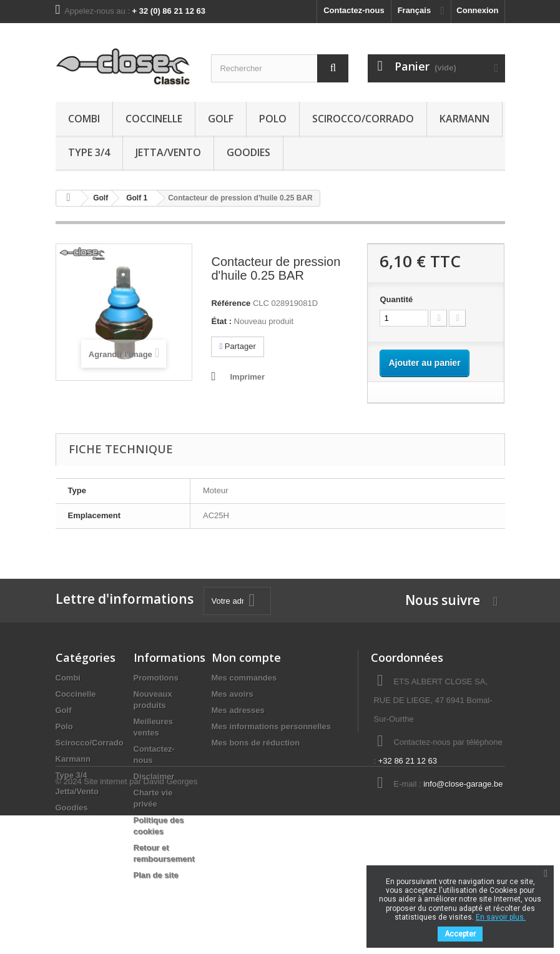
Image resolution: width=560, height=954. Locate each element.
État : (221, 321)
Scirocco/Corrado (363, 119)
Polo (273, 119)
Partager (237, 346)
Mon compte (246, 657)
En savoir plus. (501, 917)
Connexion (477, 10)
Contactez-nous (354, 10)
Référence (231, 303)
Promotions (156, 678)
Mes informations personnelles (271, 726)
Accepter (460, 934)
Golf (221, 119)
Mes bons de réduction (256, 743)
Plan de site (156, 875)
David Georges (171, 920)
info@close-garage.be (463, 784)
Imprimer (247, 377)
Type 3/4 (89, 152)
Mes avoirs (233, 694)
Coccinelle (154, 119)
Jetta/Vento (168, 152)
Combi (84, 119)
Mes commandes (244, 678)
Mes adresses (238, 710)
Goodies (248, 152)
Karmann (464, 119)
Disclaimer (154, 776)
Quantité (396, 299)
